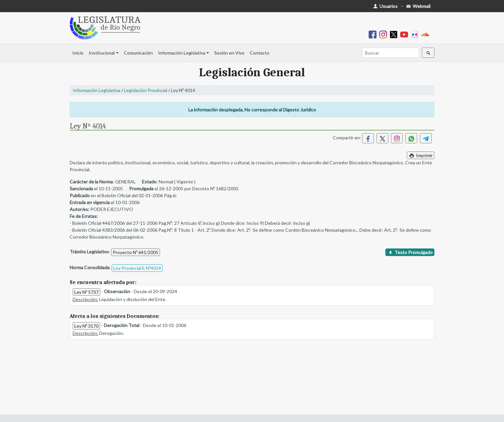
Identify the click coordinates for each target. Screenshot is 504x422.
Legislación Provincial (146, 90)
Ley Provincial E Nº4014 (137, 268)
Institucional (102, 53)
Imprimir (421, 155)
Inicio (78, 53)
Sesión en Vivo (229, 53)
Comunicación (138, 53)
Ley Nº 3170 (86, 326)
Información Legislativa (182, 53)
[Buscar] (391, 53)
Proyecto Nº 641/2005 (136, 252)
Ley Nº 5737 (86, 292)
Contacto (260, 53)
